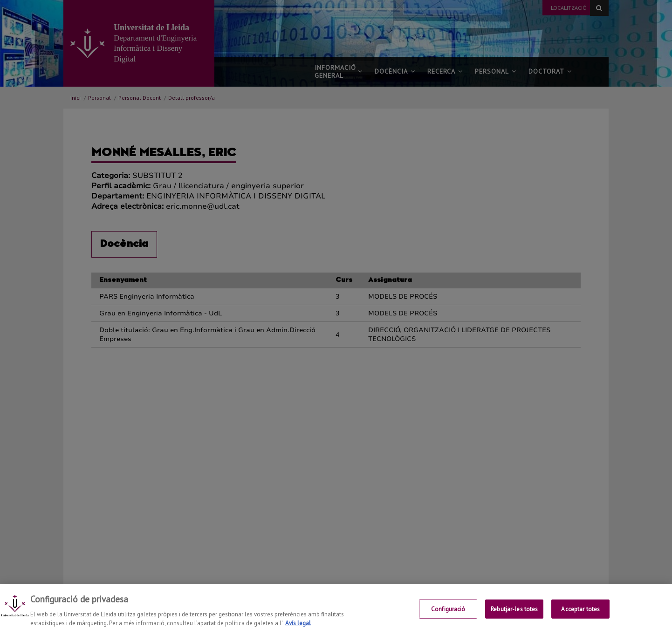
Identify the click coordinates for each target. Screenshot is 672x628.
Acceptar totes (580, 615)
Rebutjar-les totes (514, 615)
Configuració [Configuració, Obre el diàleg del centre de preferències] (448, 615)
